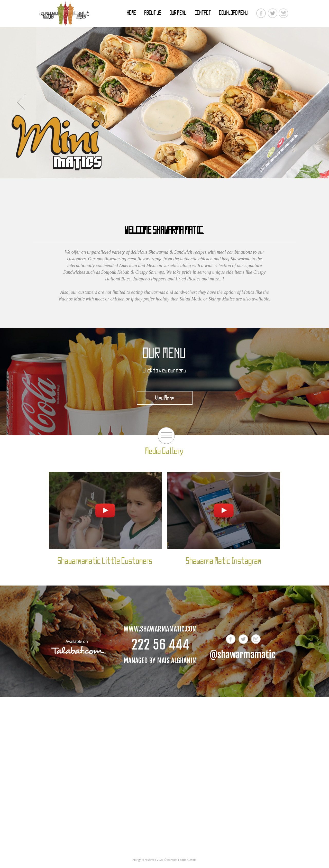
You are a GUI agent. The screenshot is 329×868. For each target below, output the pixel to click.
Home (132, 13)
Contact (203, 13)
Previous (21, 102)
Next (308, 102)
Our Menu (178, 13)
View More (165, 398)
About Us (153, 13)
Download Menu (234, 13)
